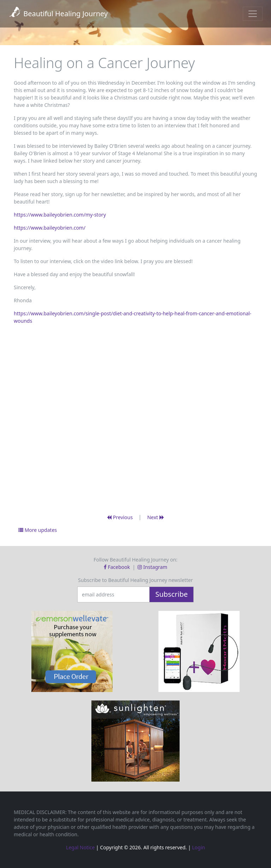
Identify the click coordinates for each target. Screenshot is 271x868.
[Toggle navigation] (253, 14)
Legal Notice (80, 847)
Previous (120, 517)
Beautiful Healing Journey (58, 14)
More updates (38, 530)
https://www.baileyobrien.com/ (50, 228)
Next (155, 517)
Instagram (152, 567)
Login (198, 847)
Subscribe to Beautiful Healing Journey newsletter (135, 580)
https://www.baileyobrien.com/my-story (60, 215)
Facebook (118, 567)
